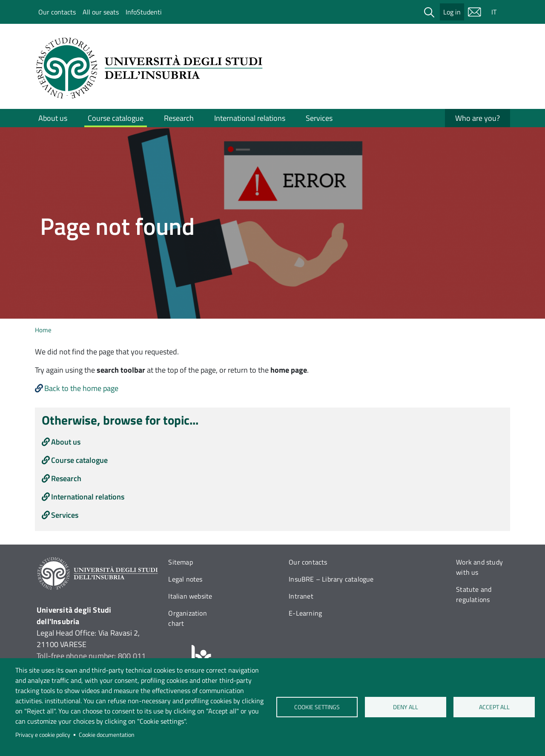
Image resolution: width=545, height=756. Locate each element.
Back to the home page (81, 388)
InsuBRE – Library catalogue (331, 579)
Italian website (190, 596)
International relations (250, 118)
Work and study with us (479, 567)
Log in (452, 12)
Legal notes (185, 579)
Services (319, 118)
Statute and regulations (474, 594)
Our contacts (57, 12)
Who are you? (478, 118)
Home (43, 330)
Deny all (406, 707)
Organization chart (187, 618)
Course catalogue (116, 118)
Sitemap (180, 562)
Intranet (301, 596)
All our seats (101, 12)
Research (179, 118)
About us (53, 118)
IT (494, 12)
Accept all (494, 707)
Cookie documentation (107, 735)
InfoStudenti (144, 12)
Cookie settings (317, 707)
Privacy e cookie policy (43, 735)
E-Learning (305, 613)
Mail (474, 12)
